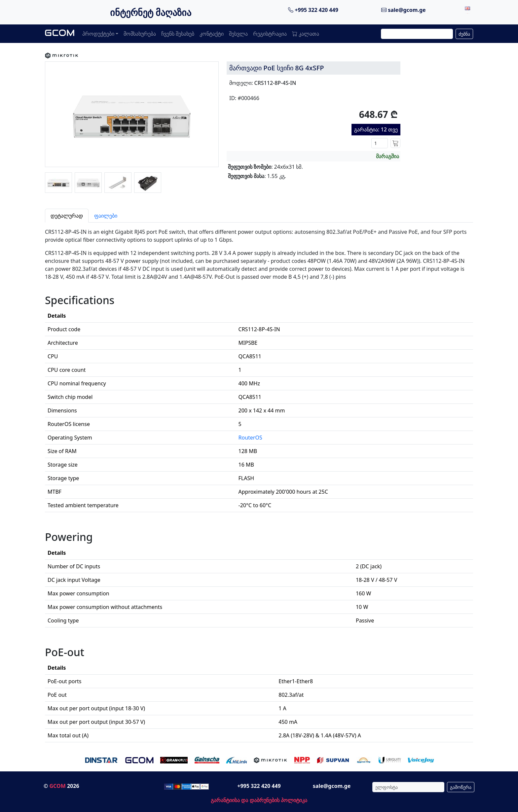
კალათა (306, 34)
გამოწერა (461, 787)
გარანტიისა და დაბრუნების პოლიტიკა (259, 800)
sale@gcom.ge (404, 10)
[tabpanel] (259, 482)
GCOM (57, 786)
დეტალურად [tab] (67, 216)
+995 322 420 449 (313, 10)
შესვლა (238, 34)
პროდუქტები (98, 34)
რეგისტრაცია (270, 34)
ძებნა (464, 34)
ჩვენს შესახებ (178, 34)
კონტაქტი (212, 34)
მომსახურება (140, 34)
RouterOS (250, 438)
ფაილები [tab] (106, 216)
